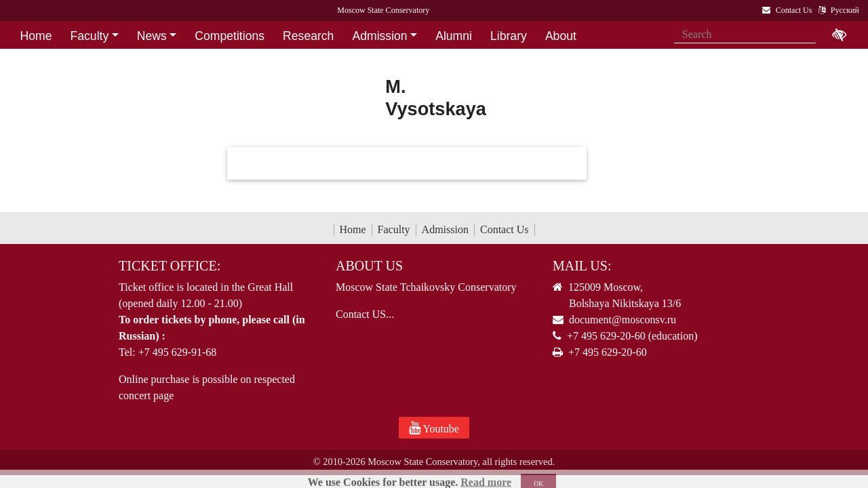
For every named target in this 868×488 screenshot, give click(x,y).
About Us (369, 266)
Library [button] (509, 36)
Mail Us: (582, 266)
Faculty (394, 229)
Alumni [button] (454, 36)
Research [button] (308, 36)
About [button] (561, 36)
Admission (445, 229)
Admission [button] (379, 36)
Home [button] (36, 36)
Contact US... (365, 314)
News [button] (152, 36)
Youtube (434, 428)
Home (353, 229)
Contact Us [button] (50, 58)
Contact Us (505, 229)
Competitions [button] (230, 36)
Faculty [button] (90, 36)
